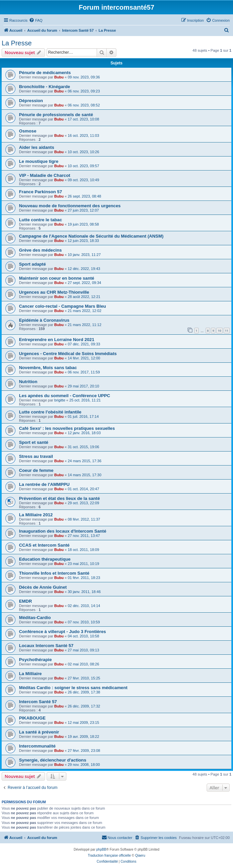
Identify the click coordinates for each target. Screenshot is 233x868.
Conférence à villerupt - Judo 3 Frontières (62, 632)
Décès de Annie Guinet (43, 587)
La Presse (17, 43)
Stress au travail (36, 456)
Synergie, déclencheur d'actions (53, 760)
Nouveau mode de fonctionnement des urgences (70, 206)
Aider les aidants (37, 147)
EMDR (25, 601)
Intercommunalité (37, 746)
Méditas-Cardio (35, 618)
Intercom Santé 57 (38, 702)
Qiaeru (140, 855)
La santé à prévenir (39, 732)
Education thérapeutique (45, 559)
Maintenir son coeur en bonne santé (57, 278)
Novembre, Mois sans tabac (48, 368)
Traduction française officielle (109, 855)
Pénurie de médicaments (45, 73)
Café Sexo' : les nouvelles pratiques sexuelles (67, 428)
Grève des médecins (40, 250)
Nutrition (28, 382)
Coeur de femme (36, 470)
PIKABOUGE (32, 718)
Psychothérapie (35, 660)
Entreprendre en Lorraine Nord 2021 (57, 340)
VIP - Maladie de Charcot (45, 175)
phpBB (101, 849)
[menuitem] (36, 20)
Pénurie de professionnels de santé (56, 115)
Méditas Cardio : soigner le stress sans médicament (73, 688)
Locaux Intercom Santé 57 (46, 646)
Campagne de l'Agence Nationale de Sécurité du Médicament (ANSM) (91, 236)
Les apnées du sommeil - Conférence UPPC (64, 396)
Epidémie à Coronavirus (44, 320)
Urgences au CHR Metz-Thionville (54, 292)
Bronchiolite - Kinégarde (44, 87)
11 (227, 331)
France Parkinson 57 (40, 192)
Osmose (28, 131)
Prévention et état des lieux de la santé (59, 498)
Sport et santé (34, 442)
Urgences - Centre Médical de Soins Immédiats (68, 354)
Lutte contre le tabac (40, 220)
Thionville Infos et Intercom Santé (54, 573)
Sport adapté (32, 264)
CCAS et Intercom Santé (44, 545)
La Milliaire (30, 674)
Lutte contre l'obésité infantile (50, 412)
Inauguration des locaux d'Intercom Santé (63, 531)
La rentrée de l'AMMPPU (44, 484)
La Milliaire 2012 (36, 515)
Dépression (31, 101)
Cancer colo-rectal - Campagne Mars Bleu (62, 306)
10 (219, 331)
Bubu (59, 77)
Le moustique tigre (39, 161)
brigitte (60, 400)
